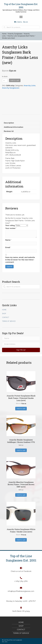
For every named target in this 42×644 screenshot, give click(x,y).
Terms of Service (9, 321)
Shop (4, 314)
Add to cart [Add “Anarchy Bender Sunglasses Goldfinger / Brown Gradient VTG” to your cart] (21, 450)
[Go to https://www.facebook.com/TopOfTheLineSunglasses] (21, 570)
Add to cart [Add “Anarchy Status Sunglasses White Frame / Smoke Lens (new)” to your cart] (21, 540)
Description (9, 123)
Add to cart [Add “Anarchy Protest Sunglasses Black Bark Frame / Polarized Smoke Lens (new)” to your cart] (21, 409)
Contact (6, 317)
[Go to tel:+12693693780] (21, 579)
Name (8, 240)
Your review (11, 228)
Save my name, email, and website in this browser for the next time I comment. (20, 260)
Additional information (14, 127)
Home (4, 34)
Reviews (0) (9, 131)
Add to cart (15, 80)
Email (8, 247)
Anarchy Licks (30, 86)
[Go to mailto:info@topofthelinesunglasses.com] (21, 590)
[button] (21, 17)
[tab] (21, 123)
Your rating (10, 225)
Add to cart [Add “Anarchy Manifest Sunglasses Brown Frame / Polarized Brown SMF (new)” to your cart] (21, 495)
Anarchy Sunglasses (15, 34)
